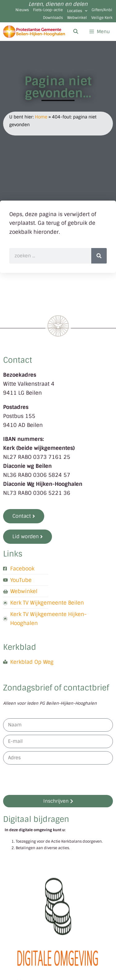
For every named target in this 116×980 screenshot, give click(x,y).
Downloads (53, 18)
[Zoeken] (99, 256)
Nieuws (22, 10)
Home (41, 117)
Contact (18, 360)
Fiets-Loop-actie (48, 10)
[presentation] (50, 780)
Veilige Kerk (102, 18)
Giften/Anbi (102, 10)
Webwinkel (77, 18)
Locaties (77, 11)
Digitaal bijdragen (36, 819)
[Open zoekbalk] (75, 32)
